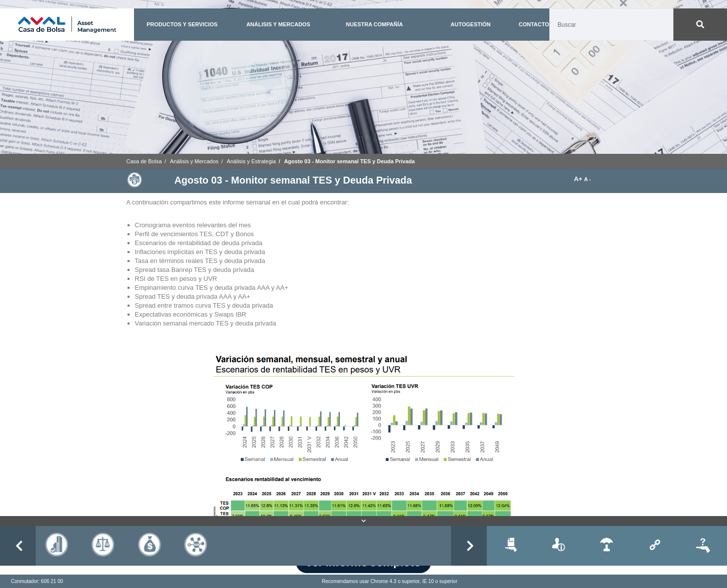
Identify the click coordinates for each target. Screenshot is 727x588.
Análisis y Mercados (195, 161)
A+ (579, 179)
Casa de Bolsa (144, 161)
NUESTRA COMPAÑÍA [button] (374, 24)
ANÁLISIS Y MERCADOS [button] (278, 24)
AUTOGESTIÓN (470, 24)
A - (587, 179)
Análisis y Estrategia (251, 161)
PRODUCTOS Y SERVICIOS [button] (182, 24)
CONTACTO (534, 24)
